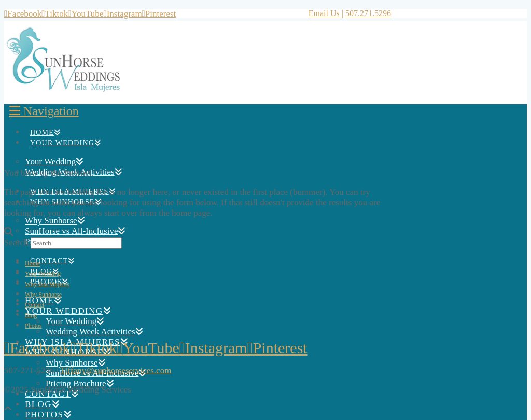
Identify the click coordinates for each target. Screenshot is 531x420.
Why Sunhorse (43, 295)
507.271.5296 (368, 13)
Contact (34, 305)
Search (16, 242)
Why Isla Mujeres (47, 284)
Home (32, 263)
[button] (44, 111)
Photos (33, 326)
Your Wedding (43, 274)
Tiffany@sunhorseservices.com (116, 370)
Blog (31, 315)
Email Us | (326, 13)
